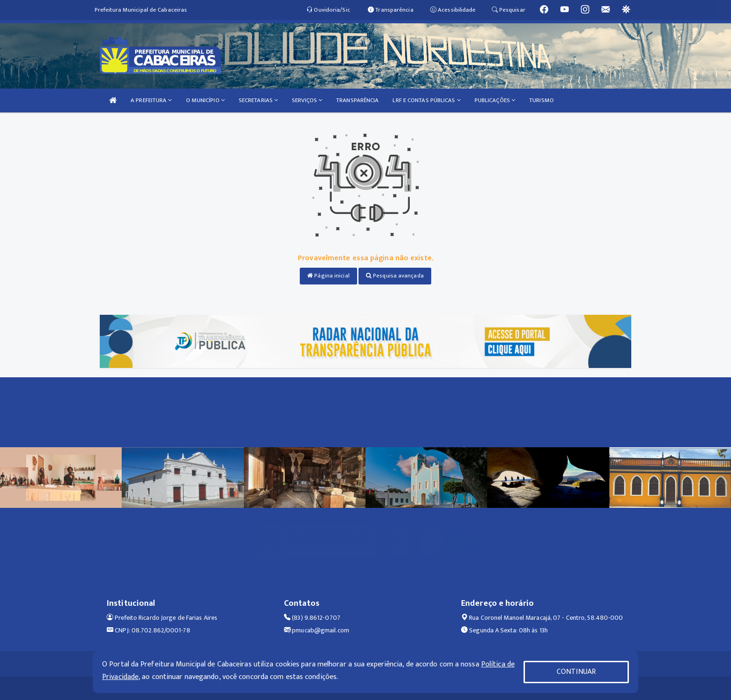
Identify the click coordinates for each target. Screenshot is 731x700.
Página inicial (328, 276)
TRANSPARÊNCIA (357, 100)
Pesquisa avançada (395, 276)
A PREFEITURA (151, 100)
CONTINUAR (576, 672)
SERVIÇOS (307, 100)
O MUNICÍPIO (205, 100)
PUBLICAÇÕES (495, 100)
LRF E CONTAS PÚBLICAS (426, 100)
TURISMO (541, 100)
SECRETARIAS (258, 100)
